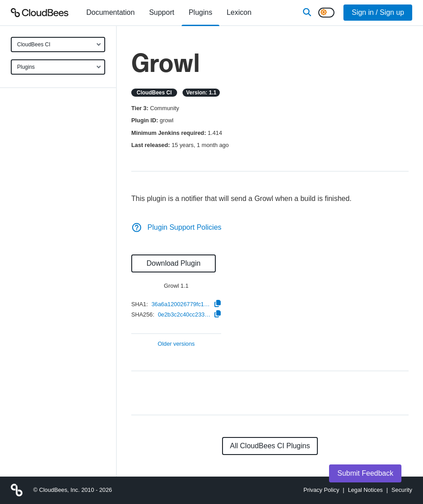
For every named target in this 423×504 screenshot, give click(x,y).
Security (402, 490)
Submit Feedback (365, 473)
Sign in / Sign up (378, 12)
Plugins (26, 67)
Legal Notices (365, 490)
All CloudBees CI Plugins (270, 446)
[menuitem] (111, 13)
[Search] (307, 13)
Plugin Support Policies (176, 227)
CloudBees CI (34, 45)
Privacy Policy (321, 490)
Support (162, 12)
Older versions (176, 344)
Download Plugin (174, 263)
